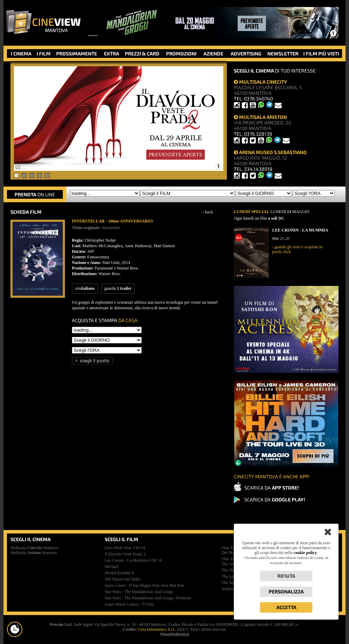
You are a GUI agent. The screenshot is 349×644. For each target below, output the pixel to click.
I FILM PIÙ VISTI (321, 54)
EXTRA (112, 54)
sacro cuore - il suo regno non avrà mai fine (145, 585)
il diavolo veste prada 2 (125, 554)
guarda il (118, 288)
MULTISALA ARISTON (260, 117)
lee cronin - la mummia (133, 560)
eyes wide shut (125, 548)
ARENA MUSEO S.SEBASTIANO (270, 152)
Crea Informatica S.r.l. (157, 629)
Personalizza (286, 592)
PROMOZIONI (181, 54)
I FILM (44, 54)
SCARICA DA (272, 488)
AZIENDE (213, 54)
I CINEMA (21, 54)
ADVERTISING (246, 54)
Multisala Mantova (34, 548)
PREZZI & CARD (142, 54)
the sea (228, 583)
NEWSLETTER (283, 54)
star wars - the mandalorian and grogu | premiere (148, 598)
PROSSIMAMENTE (77, 54)
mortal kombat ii (120, 573)
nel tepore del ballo (123, 579)
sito (85, 288)
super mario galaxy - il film (129, 604)
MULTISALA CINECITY (261, 82)
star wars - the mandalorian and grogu (139, 592)
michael (112, 567)
